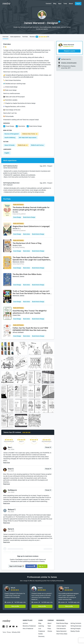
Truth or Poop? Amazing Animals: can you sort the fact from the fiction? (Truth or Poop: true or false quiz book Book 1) (32, 292)
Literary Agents (61, 626)
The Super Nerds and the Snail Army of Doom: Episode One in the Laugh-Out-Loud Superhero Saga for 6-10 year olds (31, 259)
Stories (50, 631)
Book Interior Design (36, 126)
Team (49, 626)
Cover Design (10, 126)
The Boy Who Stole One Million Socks (27, 274)
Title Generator (61, 629)
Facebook (31, 566)
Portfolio (25, 37)
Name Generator (61, 631)
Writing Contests (76, 623)
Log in (78, 4)
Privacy (9, 632)
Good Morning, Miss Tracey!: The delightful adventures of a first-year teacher (30, 312)
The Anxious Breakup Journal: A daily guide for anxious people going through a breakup (31, 209)
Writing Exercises (76, 626)
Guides (41, 634)
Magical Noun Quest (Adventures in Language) (31, 226)
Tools (65, 4)
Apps (60, 4)
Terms (4, 632)
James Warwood (69, 45)
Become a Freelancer (29, 626)
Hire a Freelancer (28, 629)
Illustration (22, 126)
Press (49, 629)
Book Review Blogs (62, 623)
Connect (49, 4)
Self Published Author (10, 166)
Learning (41, 626)
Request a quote (69, 51)
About (71, 4)
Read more (7, 463)
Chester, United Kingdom (69, 63)
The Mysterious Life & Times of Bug (27, 243)
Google (17, 566)
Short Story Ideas (62, 634)
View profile (15, 606)
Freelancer (42, 631)
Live (40, 629)
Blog (55, 4)
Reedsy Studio (75, 631)
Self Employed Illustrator (11, 183)
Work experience (15, 37)
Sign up (42, 566)
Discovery (41, 636)
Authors (25, 623)
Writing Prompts (76, 629)
